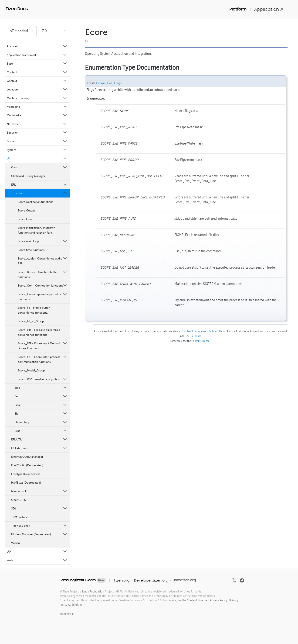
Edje (41, 388)
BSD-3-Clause (193, 336)
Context (37, 81)
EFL (39, 185)
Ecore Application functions (35, 202)
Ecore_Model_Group (31, 370)
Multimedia (37, 115)
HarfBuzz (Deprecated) (26, 483)
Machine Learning (37, 98)
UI (37, 159)
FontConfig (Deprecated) (27, 465)
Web (37, 560)
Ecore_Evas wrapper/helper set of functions (43, 296)
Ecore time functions (31, 250)
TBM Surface (19, 517)
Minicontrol (39, 491)
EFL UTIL (39, 440)
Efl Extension (39, 448)
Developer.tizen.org (151, 580)
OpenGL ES (19, 500)
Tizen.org (121, 580)
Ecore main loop (43, 241)
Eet (41, 396)
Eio (41, 414)
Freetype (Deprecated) (26, 474)
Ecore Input (25, 219)
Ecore (41, 193)
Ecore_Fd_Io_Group (31, 321)
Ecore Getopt (26, 211)
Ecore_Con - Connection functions (43, 286)
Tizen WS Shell (39, 526)
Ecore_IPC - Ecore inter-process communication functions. (43, 359)
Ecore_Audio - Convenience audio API (43, 261)
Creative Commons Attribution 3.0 (201, 331)
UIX (37, 552)
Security (37, 133)
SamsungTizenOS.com (78, 580)
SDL (39, 509)
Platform (238, 9)
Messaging (37, 107)
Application (269, 9)
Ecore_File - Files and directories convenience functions (39, 332)
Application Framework (37, 55)
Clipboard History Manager (28, 176)
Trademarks (67, 614)
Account (37, 46)
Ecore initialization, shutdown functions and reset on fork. (36, 230)
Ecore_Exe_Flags (109, 83)
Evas (41, 431)
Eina (41, 405)
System (37, 150)
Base (37, 64)
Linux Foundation (93, 591)
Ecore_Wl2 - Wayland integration (43, 379)
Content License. (197, 600)
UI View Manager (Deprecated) (39, 534)
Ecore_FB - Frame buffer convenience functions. (34, 310)
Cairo (39, 167)
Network (37, 124)
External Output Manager (27, 457)
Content (37, 72)
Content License (200, 341)
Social (37, 141)
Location (37, 90)
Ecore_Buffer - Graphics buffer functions (43, 274)
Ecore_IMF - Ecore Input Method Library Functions (43, 346)
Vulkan (15, 543)
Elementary (41, 422)
